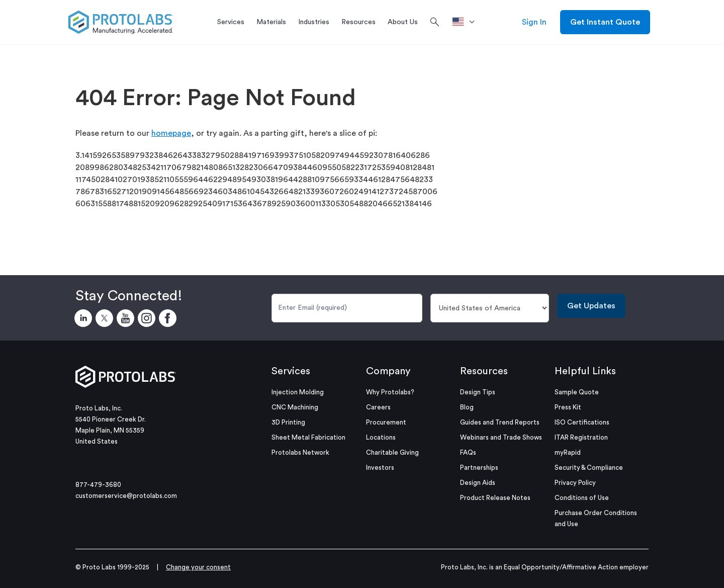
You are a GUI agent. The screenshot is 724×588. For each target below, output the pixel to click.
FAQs (468, 452)
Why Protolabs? (390, 392)
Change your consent (198, 567)
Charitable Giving (392, 452)
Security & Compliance (589, 468)
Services (291, 371)
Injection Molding (298, 392)
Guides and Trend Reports (500, 422)
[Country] (490, 308)
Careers (378, 407)
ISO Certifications (582, 422)
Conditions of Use (582, 498)
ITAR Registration (581, 437)
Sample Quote (577, 392)
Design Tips (478, 392)
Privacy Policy (575, 483)
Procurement (386, 422)
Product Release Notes (495, 498)
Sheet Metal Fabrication (308, 437)
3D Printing (288, 422)
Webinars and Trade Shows (501, 437)
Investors (380, 468)
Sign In (534, 22)
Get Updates (591, 306)
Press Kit (568, 407)
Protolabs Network (300, 452)
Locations (381, 437)
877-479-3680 (98, 485)
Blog (467, 407)
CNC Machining (295, 407)
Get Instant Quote (605, 22)
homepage (171, 133)
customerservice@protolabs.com (126, 496)
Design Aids (478, 483)
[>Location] (467, 22)
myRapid (568, 452)
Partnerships (479, 468)
